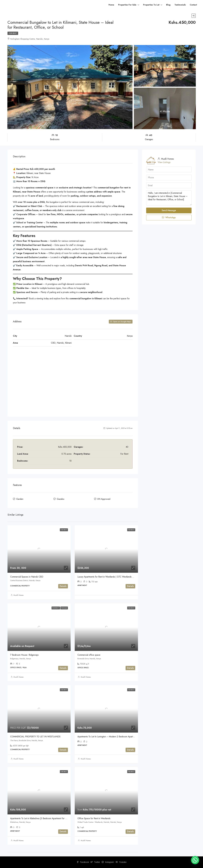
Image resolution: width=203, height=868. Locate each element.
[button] (195, 860)
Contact (193, 5)
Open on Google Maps (121, 322)
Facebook (83, 862)
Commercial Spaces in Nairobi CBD (27, 577)
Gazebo (61, 499)
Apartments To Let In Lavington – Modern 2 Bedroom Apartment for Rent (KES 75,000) (118, 737)
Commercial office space (89, 655)
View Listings (164, 162)
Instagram (108, 862)
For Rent (13, 33)
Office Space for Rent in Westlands (94, 818)
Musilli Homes (18, 595)
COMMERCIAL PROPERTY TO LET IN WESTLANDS (35, 737)
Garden (20, 499)
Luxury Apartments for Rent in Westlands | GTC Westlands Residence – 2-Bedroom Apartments (122, 577)
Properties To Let (151, 5)
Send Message (169, 210)
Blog (168, 5)
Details (63, 586)
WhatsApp (169, 217)
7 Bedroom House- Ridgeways (24, 655)
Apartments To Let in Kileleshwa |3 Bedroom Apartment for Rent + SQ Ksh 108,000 (49, 818)
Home (111, 5)
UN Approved (104, 499)
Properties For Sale (127, 5)
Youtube (121, 862)
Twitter (96, 862)
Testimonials (180, 5)
